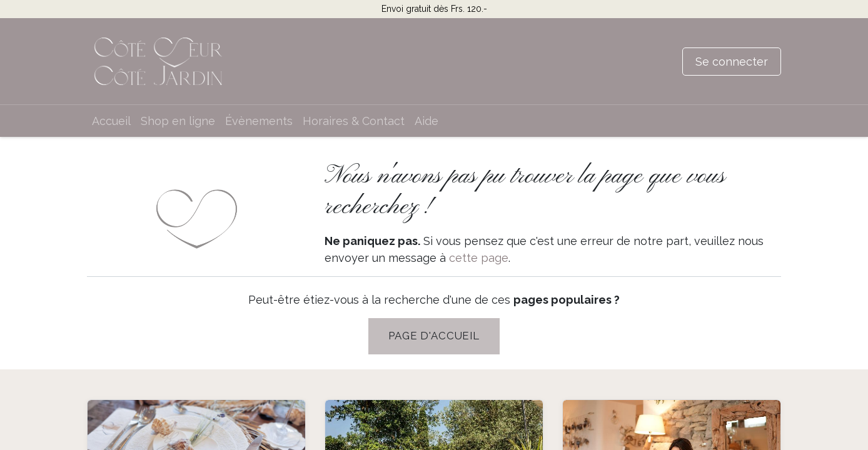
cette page (479, 258)
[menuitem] (111, 121)
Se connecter (732, 62)
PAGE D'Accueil (434, 336)
